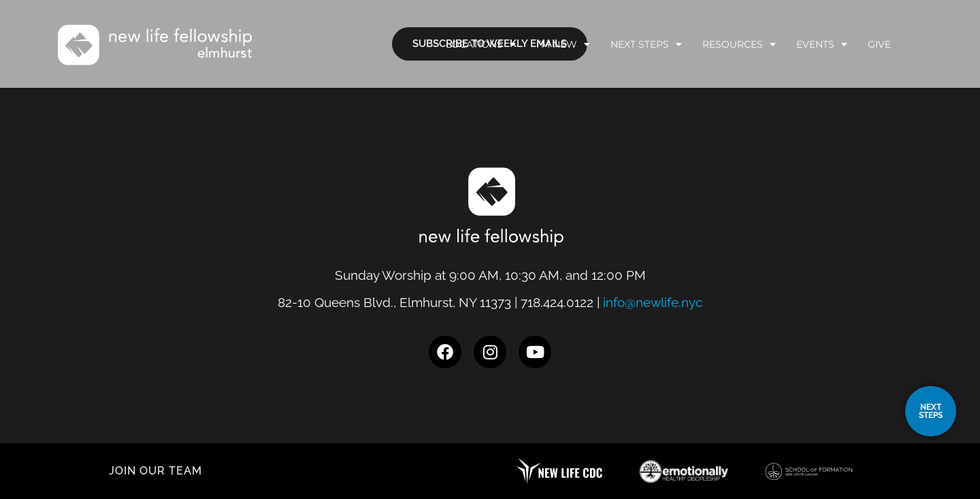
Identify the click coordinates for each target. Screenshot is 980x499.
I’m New (563, 44)
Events (822, 44)
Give (879, 44)
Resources (739, 44)
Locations (481, 44)
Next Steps (646, 44)
